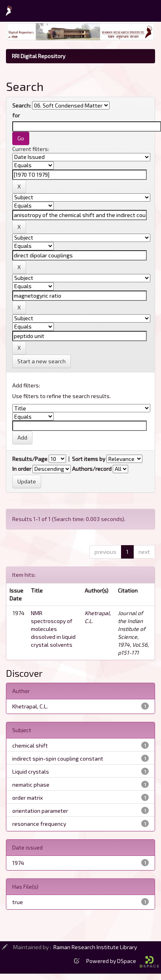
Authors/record (92, 469)
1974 (18, 863)
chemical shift (30, 745)
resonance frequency (39, 824)
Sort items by (89, 459)
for (16, 115)
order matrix (27, 798)
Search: (22, 105)
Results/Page (30, 459)
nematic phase (31, 785)
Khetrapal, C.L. (30, 706)
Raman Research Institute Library (95, 947)
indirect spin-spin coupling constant (58, 758)
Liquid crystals (31, 771)
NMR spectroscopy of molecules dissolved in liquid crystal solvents (53, 629)
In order (22, 469)
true (18, 902)
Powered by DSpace (123, 961)
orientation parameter (40, 811)
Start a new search (42, 361)
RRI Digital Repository (39, 56)
